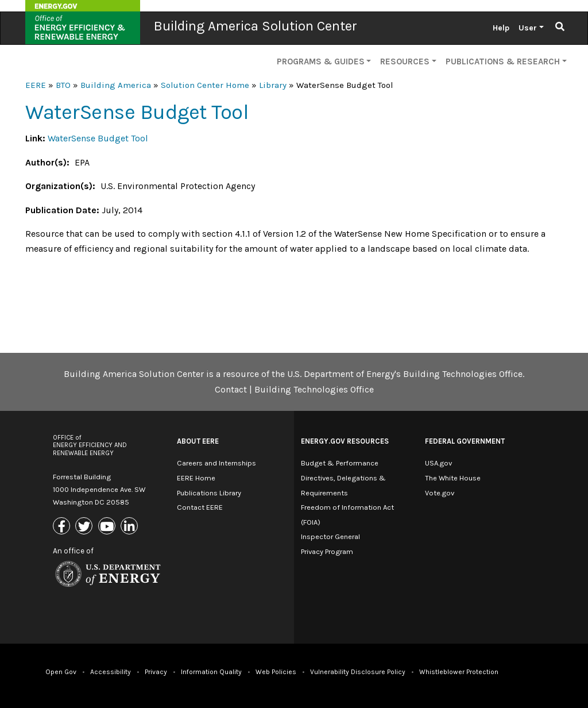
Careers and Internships (216, 463)
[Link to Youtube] (108, 527)
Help (501, 28)
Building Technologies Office (314, 389)
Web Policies (276, 672)
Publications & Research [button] (503, 61)
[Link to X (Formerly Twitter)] (85, 527)
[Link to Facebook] (63, 527)
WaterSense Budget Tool (98, 138)
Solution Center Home (205, 85)
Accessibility (111, 672)
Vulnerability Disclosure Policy (358, 672)
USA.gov (438, 463)
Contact (231, 389)
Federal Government (465, 441)
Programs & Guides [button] (321, 61)
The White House (453, 478)
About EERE (198, 441)
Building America (116, 85)
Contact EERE (200, 507)
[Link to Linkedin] (131, 527)
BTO (63, 85)
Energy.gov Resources (345, 441)
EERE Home (196, 478)
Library (273, 85)
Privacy (156, 672)
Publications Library (209, 493)
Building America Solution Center (256, 26)
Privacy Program (327, 551)
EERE (36, 85)
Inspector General (330, 536)
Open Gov (61, 672)
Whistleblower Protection (459, 672)
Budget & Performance (340, 463)
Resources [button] (405, 61)
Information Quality (211, 672)
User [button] (528, 28)
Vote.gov (440, 493)
